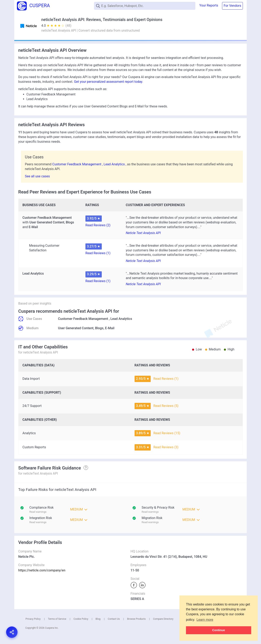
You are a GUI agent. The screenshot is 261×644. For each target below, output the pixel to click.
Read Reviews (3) (166, 447)
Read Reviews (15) (167, 433)
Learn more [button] (205, 620)
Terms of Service (57, 619)
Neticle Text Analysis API (143, 233)
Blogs (99, 328)
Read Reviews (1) (98, 253)
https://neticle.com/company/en (42, 570)
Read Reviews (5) (166, 406)
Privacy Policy (33, 619)
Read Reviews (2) (98, 225)
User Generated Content (76, 328)
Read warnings (150, 512)
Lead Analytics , (115, 164)
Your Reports (209, 5)
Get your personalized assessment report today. (109, 82)
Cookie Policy (81, 619)
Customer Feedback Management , (78, 164)
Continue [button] (219, 630)
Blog (98, 619)
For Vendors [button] (232, 6)
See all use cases (37, 176)
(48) (68, 26)
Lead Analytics (121, 319)
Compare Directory (163, 619)
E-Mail (110, 328)
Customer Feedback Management (83, 319)
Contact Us (114, 619)
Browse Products (136, 619)
